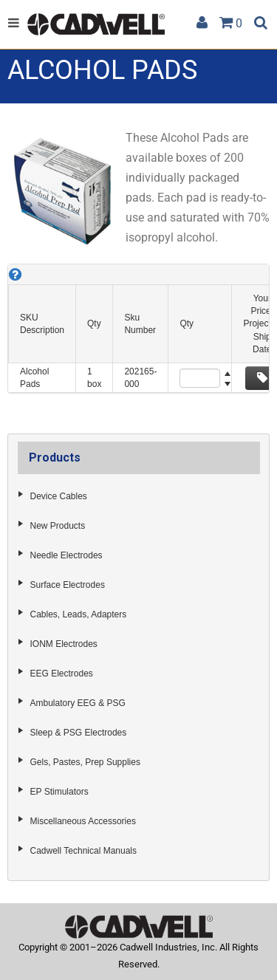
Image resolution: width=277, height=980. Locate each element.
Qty (94, 323)
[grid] (138, 329)
